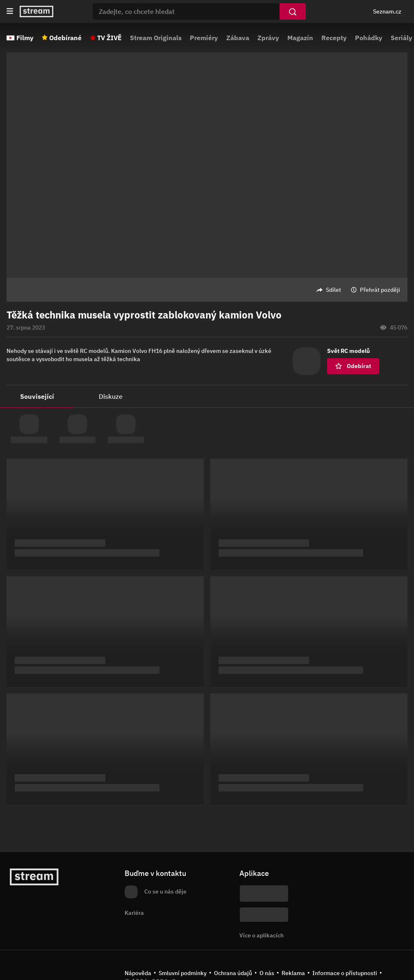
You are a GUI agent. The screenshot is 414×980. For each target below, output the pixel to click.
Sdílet (333, 290)
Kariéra (134, 913)
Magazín (300, 38)
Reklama (293, 973)
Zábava (238, 38)
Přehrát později (380, 290)
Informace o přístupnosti (345, 973)
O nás (267, 973)
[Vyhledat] (293, 11)
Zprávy (268, 38)
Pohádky (369, 38)
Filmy (25, 38)
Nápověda (138, 973)
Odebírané (65, 38)
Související (37, 396)
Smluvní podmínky (183, 973)
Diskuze (111, 396)
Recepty (334, 38)
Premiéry (204, 38)
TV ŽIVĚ (109, 38)
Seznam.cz (387, 11)
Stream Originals (156, 38)
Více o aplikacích (262, 935)
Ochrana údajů (233, 973)
